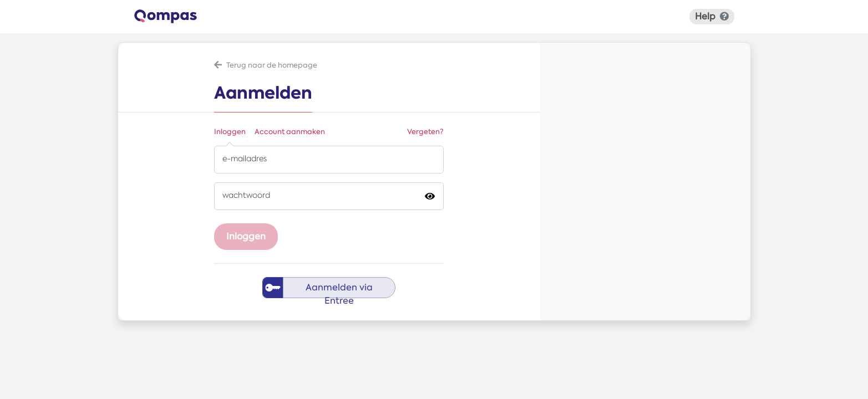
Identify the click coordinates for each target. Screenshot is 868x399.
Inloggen (230, 132)
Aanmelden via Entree (339, 290)
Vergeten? (425, 132)
